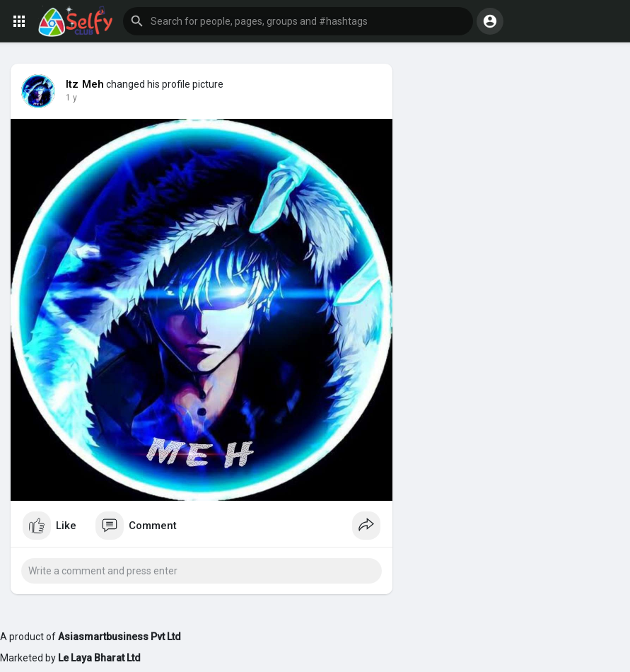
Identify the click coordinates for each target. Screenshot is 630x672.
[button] (298, 21)
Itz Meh (85, 84)
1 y (71, 98)
